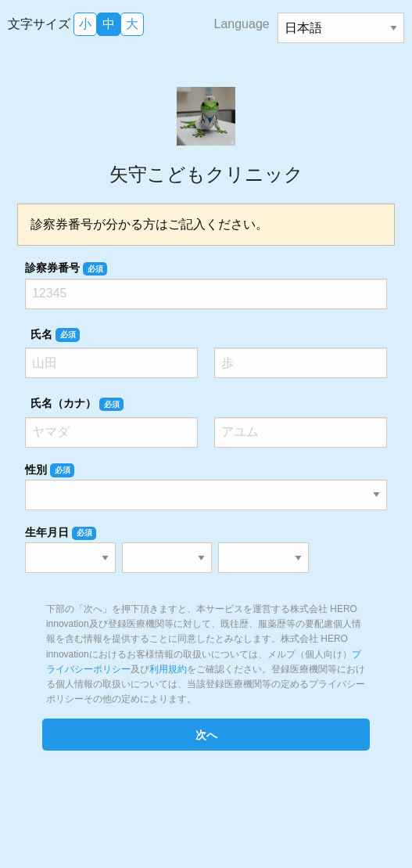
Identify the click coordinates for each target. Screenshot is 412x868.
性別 (50, 470)
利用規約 (168, 669)
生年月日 (61, 533)
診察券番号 (66, 268)
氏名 (55, 335)
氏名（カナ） (77, 404)
